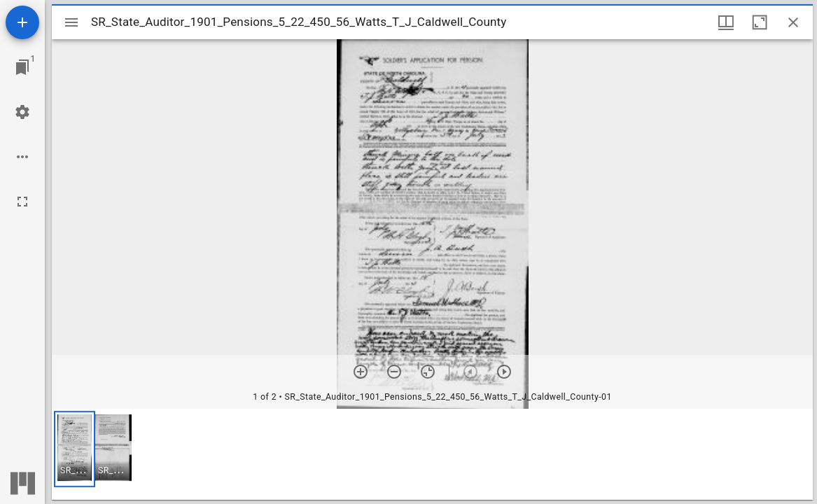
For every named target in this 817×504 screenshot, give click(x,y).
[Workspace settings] (22, 112)
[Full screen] (22, 202)
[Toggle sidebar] (71, 22)
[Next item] (504, 372)
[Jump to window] (22, 67)
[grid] (432, 454)
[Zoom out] (394, 372)
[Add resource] (22, 22)
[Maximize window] (760, 22)
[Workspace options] (22, 157)
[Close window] (793, 22)
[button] (75, 449)
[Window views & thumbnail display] (726, 22)
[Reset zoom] (428, 372)
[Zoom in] (361, 372)
